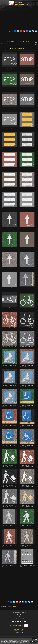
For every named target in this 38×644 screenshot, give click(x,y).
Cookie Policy (19, 633)
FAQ (19, 616)
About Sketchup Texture (19, 613)
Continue (35, 639)
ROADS (22, 42)
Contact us (19, 615)
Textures (4, 42)
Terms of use (19, 631)
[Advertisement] (19, 18)
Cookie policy (34, 642)
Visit (19, 625)
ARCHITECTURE (13, 42)
